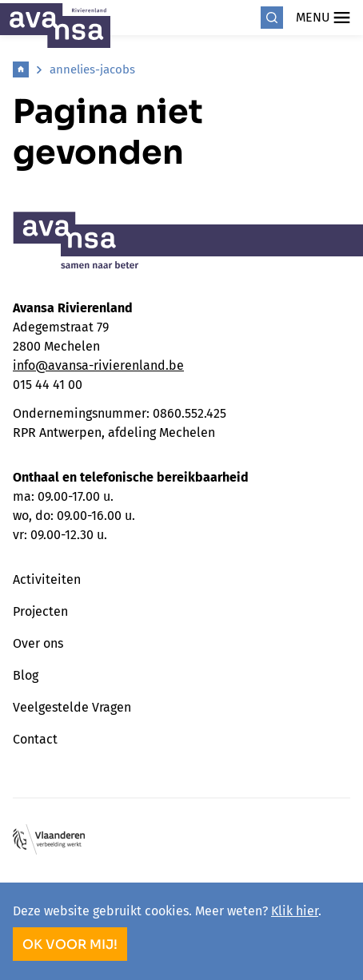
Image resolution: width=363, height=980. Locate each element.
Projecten (40, 611)
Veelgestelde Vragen (72, 707)
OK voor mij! (70, 944)
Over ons (38, 643)
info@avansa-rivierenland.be (98, 365)
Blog (26, 675)
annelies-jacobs (92, 69)
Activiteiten (47, 579)
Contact (35, 739)
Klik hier (295, 911)
